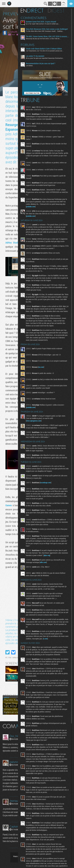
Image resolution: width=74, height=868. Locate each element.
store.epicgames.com (34, 421)
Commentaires (34, 18)
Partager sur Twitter (7, 652)
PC (6, 658)
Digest (57, 11)
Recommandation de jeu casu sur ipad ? (41, 63)
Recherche (46, 4)
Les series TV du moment (35, 56)
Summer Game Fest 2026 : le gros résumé (41, 22)
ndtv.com (43, 562)
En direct (32, 11)
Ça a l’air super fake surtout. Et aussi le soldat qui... (43, 24)
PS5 (10, 658)
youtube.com (31, 207)
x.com (46, 639)
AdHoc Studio (12, 243)
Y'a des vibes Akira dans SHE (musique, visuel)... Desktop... (45, 31)
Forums (28, 45)
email (13, 34)
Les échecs (30, 66)
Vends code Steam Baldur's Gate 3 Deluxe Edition (44, 49)
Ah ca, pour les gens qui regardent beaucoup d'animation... (45, 58)
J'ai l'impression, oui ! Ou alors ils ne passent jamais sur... (45, 51)
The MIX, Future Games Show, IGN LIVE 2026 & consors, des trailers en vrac (48, 36)
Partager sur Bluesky (13, 652)
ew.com (41, 367)
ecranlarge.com (46, 483)
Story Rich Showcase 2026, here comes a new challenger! (47, 29)
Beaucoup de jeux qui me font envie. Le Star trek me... (43, 39)
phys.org (47, 555)
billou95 (14, 32)
